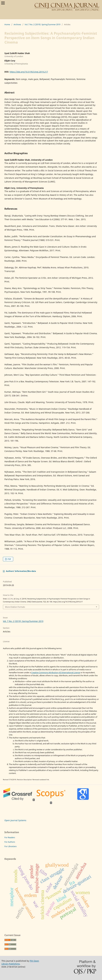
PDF (9, 559)
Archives (17, 24)
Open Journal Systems (15, 820)
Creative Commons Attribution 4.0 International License (56, 672)
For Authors (10, 842)
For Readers (10, 837)
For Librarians (10, 846)
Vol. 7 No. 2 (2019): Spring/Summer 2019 (42, 24)
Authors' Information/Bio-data (21, 571)
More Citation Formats (15, 607)
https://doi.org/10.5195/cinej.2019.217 (29, 72)
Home (7, 24)
